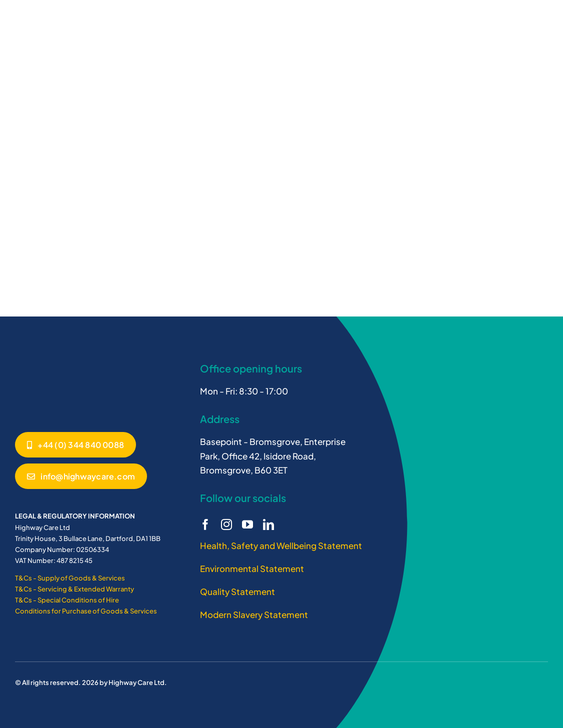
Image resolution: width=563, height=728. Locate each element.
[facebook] (205, 524)
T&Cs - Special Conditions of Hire (67, 600)
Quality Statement (237, 591)
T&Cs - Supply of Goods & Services (70, 578)
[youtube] (247, 524)
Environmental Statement (252, 568)
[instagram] (226, 524)
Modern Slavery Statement (254, 614)
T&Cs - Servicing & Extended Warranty (74, 589)
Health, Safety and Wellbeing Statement (281, 545)
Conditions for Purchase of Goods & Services (86, 611)
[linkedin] (268, 524)
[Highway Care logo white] (52, 360)
